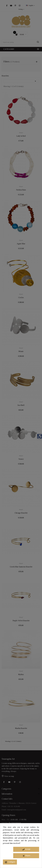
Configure (10, 862)
